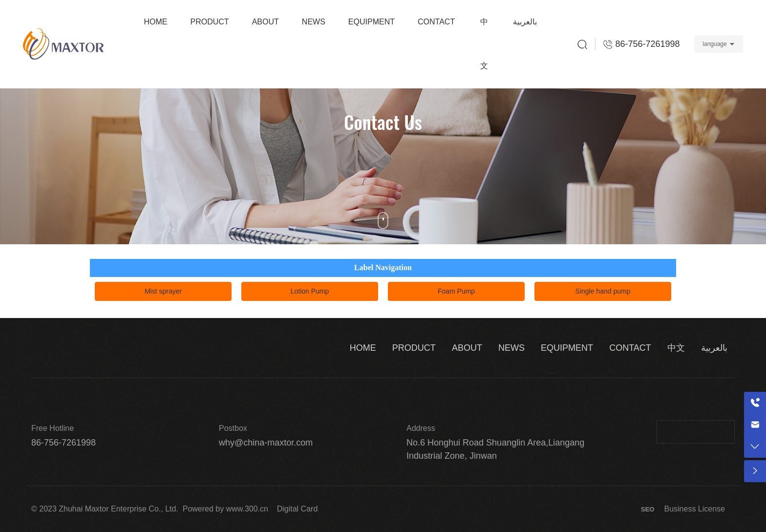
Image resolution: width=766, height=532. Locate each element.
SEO (648, 509)
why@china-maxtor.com (266, 443)
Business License (694, 509)
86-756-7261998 (64, 443)
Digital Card (298, 509)
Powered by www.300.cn (225, 509)
